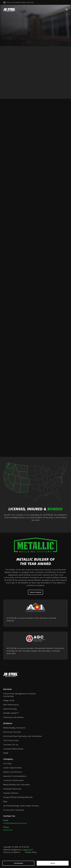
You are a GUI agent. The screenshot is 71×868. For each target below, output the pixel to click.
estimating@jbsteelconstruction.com (15, 823)
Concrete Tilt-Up (11, 745)
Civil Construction (11, 740)
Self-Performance (11, 705)
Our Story (7, 763)
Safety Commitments (13, 772)
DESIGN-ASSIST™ (11, 713)
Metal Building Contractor (14, 728)
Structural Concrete (12, 732)
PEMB (6, 753)
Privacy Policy (31, 852)
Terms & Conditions (12, 852)
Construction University (13, 810)
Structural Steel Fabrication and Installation (23, 736)
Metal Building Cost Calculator (17, 785)
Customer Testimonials (13, 780)
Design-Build (9, 700)
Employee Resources (12, 789)
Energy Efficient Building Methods (18, 797)
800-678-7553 (8, 830)
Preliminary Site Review (13, 717)
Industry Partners (11, 793)
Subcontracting (10, 709)
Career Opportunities (12, 768)
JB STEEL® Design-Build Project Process (21, 806)
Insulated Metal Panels (13, 749)
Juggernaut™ (28, 850)
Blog (5, 801)
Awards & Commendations (15, 776)
